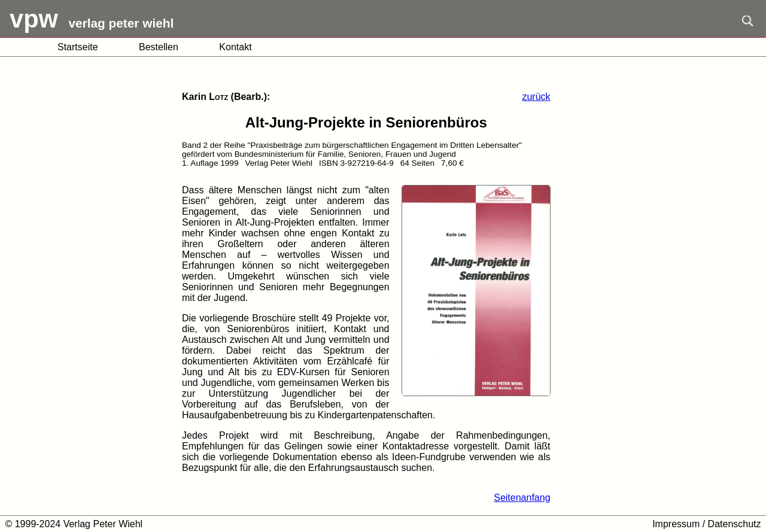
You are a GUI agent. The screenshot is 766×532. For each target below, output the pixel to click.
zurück (536, 97)
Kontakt (235, 47)
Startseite (78, 47)
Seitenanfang (522, 498)
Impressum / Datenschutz (706, 524)
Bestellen (159, 47)
